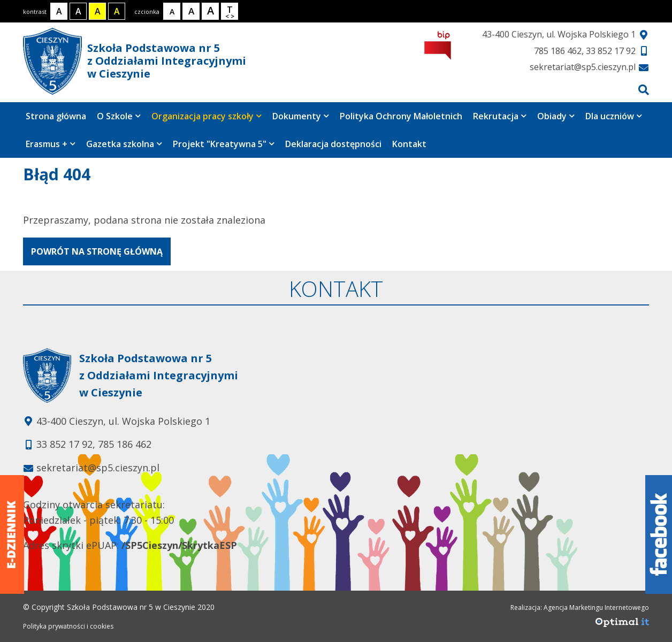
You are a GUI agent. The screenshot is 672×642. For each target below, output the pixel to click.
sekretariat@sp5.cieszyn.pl (583, 67)
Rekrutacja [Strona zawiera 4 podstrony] (500, 116)
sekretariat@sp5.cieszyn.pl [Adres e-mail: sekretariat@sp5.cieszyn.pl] (98, 468)
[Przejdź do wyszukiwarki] (644, 90)
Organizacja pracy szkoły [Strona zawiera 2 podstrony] (207, 116)
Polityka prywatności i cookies (68, 626)
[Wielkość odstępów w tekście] (230, 11)
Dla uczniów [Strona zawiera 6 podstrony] (614, 116)
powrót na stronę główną (97, 251)
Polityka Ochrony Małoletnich (401, 116)
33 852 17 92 (611, 51)
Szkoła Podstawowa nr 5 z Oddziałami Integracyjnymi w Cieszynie (135, 61)
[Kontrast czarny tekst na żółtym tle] (97, 11)
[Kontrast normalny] (59, 11)
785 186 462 (558, 51)
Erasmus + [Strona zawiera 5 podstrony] (51, 144)
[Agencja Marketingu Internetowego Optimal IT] (622, 625)
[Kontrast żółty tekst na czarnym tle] (117, 11)
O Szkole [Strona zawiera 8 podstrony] (119, 116)
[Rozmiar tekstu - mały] (172, 11)
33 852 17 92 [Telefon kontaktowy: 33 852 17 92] (64, 444)
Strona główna (56, 116)
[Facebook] (659, 534)
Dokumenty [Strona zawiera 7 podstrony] (301, 116)
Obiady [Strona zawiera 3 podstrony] (556, 116)
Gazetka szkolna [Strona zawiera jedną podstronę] (124, 144)
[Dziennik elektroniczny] (12, 534)
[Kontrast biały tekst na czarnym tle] (78, 11)
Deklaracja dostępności (333, 144)
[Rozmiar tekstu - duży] (210, 11)
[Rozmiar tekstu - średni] (191, 11)
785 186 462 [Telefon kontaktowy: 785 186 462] (125, 444)
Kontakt (409, 144)
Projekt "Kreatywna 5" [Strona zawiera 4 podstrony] (224, 144)
